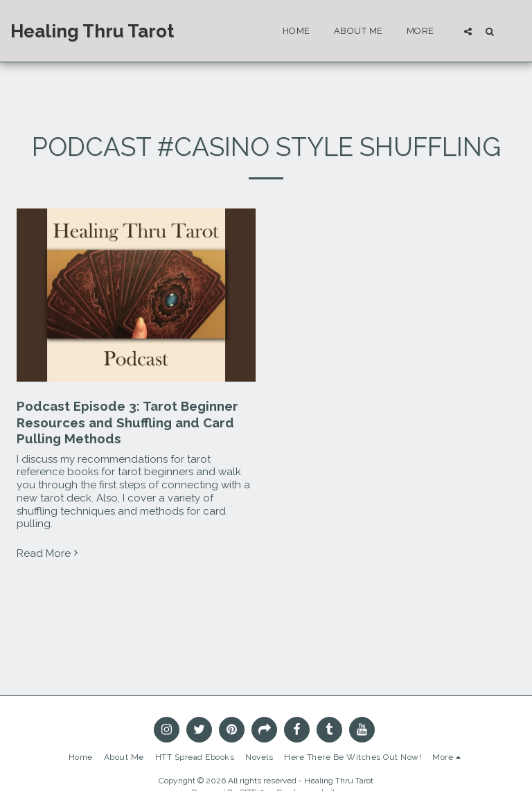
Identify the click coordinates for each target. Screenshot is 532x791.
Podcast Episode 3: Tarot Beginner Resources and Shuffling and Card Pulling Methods (127, 422)
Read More (49, 553)
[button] (468, 31)
